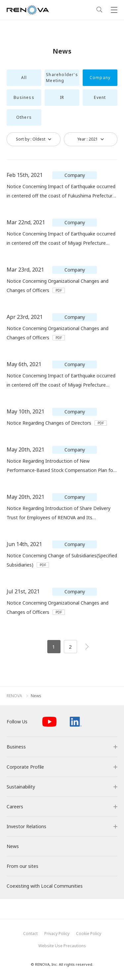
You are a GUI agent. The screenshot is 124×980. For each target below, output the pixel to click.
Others (24, 117)
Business (24, 97)
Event (100, 97)
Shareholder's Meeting (62, 78)
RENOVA (14, 696)
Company (100, 78)
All (24, 78)
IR (62, 97)
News (36, 696)
